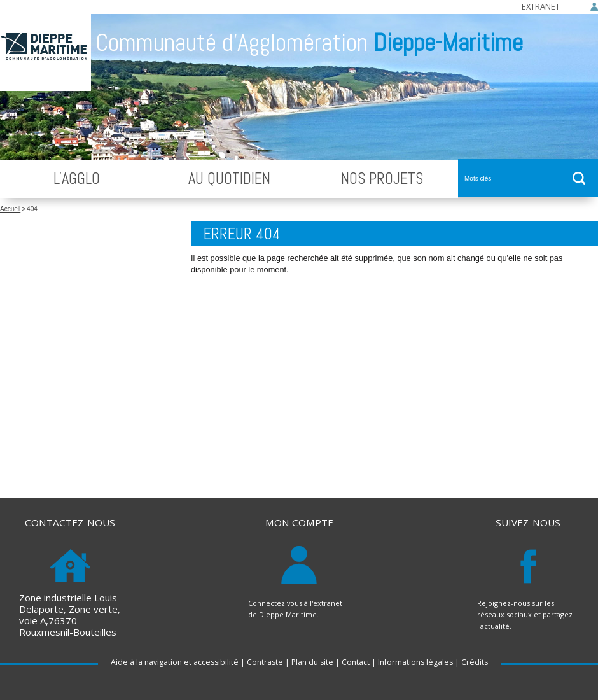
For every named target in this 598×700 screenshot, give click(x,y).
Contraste (265, 662)
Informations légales (415, 662)
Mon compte (299, 523)
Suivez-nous (528, 523)
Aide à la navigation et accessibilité (175, 662)
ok (579, 178)
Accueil (10, 209)
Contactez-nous (70, 523)
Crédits (475, 662)
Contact (356, 662)
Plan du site (312, 662)
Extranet (541, 6)
